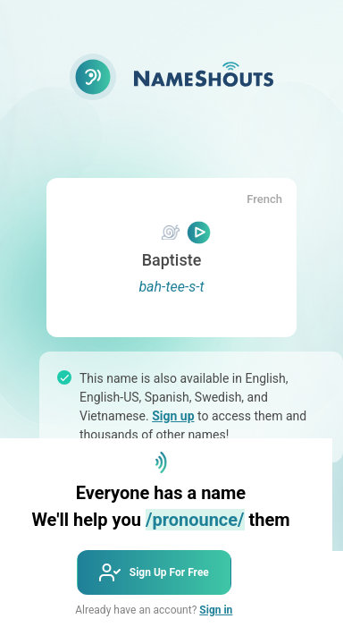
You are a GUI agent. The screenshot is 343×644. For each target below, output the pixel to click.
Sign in (216, 610)
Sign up (173, 416)
